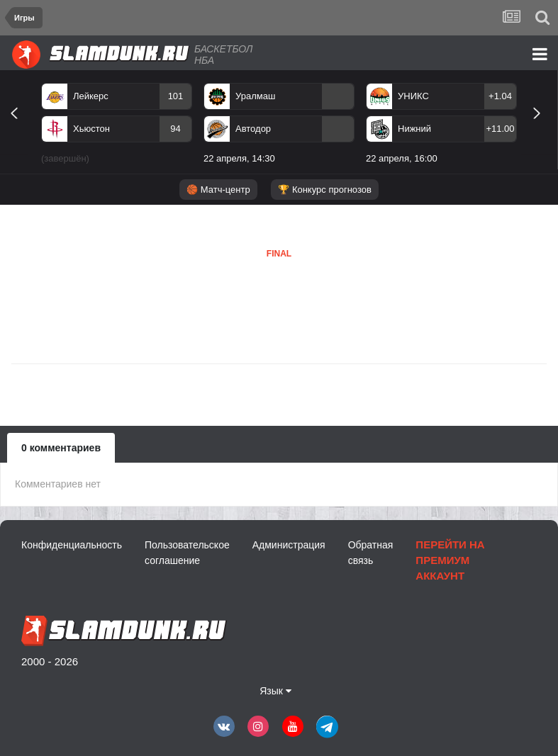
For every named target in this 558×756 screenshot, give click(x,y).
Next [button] (543, 129)
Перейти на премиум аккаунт (450, 560)
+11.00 (500, 129)
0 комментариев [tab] (61, 448)
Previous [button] (19, 129)
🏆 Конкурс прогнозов (325, 190)
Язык (275, 691)
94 (175, 129)
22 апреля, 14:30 (239, 158)
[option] (117, 126)
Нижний (414, 129)
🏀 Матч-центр (218, 190)
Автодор (253, 129)
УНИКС (413, 96)
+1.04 (500, 96)
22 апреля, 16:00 (402, 158)
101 (176, 96)
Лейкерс (91, 96)
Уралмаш (255, 96)
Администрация (289, 545)
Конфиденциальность (72, 545)
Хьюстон (91, 129)
